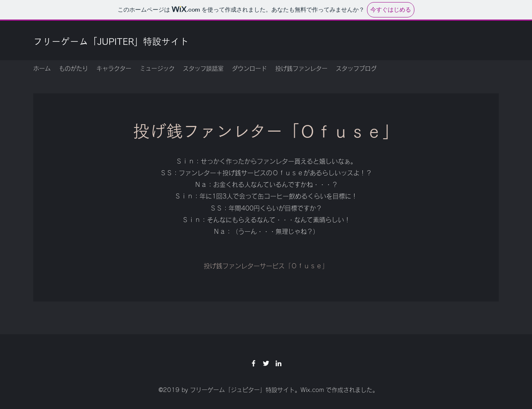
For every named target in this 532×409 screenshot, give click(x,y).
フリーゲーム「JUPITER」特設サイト (111, 42)
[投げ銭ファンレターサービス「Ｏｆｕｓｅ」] (266, 266)
